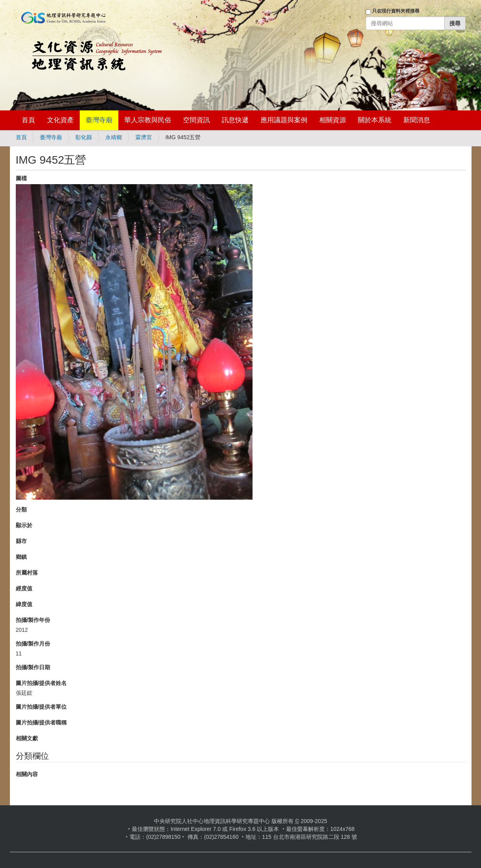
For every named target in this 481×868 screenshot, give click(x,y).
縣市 (21, 541)
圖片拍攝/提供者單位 (41, 707)
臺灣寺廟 (99, 120)
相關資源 (333, 120)
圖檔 (21, 178)
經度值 (24, 588)
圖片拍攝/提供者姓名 (41, 683)
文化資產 (60, 120)
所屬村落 (27, 573)
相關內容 (27, 774)
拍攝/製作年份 (33, 620)
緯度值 (24, 604)
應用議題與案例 (284, 120)
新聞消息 (417, 120)
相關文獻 (27, 738)
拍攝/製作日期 (33, 667)
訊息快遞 (235, 120)
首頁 (28, 120)
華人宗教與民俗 (148, 120)
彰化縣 (84, 137)
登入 (355, 34)
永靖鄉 (114, 137)
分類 (21, 510)
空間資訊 (197, 120)
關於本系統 (375, 120)
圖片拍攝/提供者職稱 (41, 722)
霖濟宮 (144, 137)
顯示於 (24, 525)
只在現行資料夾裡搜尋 (396, 11)
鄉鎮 (21, 557)
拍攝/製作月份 (33, 644)
